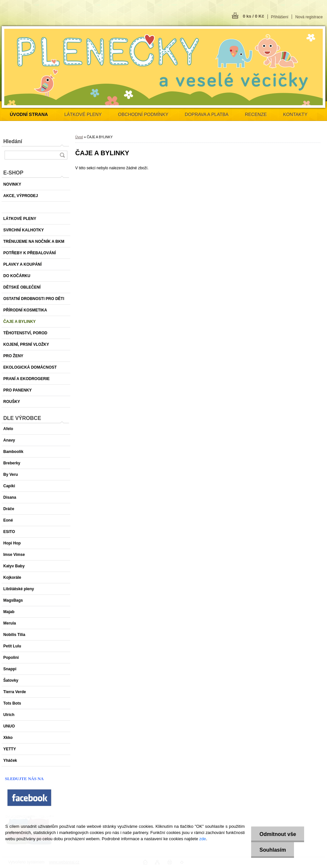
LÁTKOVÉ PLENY (83, 114)
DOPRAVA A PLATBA (207, 114)
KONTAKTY (295, 114)
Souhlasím (273, 850)
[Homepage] (29, 114)
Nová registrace (309, 17)
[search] (62, 155)
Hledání (13, 141)
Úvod (79, 137)
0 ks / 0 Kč (253, 16)
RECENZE (256, 114)
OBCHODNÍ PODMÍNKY (143, 114)
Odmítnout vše (278, 834)
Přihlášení (280, 17)
